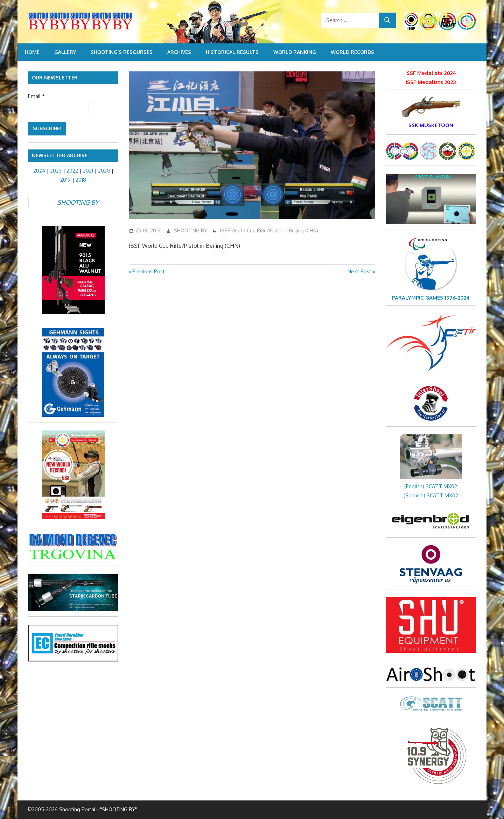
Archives (179, 52)
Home (32, 52)
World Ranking (295, 52)
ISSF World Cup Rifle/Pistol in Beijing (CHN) (269, 230)
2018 (81, 180)
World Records (352, 52)
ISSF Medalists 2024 (431, 73)
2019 (65, 180)
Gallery (65, 52)
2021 (88, 171)
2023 (56, 171)
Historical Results (232, 52)
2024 (39, 171)
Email (36, 96)
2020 (104, 171)
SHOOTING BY (191, 230)
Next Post (359, 271)
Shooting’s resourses (122, 52)
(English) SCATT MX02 (431, 486)
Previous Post (148, 271)
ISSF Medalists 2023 (431, 82)
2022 (72, 171)
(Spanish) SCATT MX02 (431, 495)
